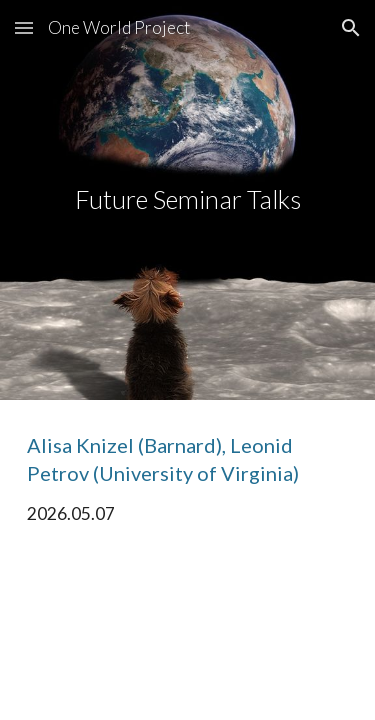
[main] (188, 200)
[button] (24, 27)
